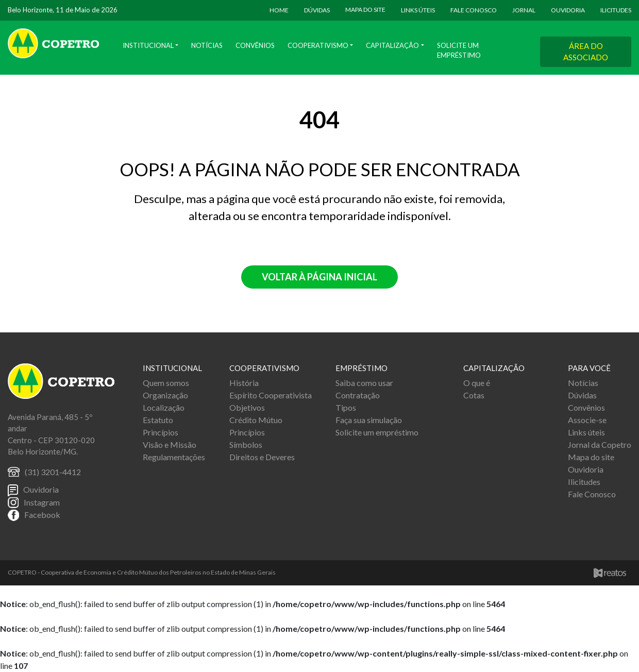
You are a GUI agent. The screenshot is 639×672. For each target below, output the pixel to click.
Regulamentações (174, 457)
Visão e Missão (170, 444)
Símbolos (246, 444)
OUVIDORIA (568, 10)
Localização (164, 407)
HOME (279, 10)
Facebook (42, 515)
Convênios (255, 45)
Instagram (42, 502)
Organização (165, 395)
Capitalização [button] (392, 45)
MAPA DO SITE (365, 10)
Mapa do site (591, 457)
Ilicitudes (584, 482)
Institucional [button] (148, 45)
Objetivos (247, 407)
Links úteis (586, 432)
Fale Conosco (592, 494)
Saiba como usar (364, 383)
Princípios (161, 432)
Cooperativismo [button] (318, 45)
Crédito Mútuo (256, 420)
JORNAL (524, 10)
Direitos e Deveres (262, 457)
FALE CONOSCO (474, 10)
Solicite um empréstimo (377, 432)
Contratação (358, 395)
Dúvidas (582, 395)
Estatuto (158, 420)
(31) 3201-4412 (53, 472)
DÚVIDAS (317, 10)
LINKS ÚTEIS (418, 10)
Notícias (207, 45)
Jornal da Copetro (600, 444)
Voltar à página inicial (320, 277)
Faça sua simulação (369, 420)
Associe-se (587, 420)
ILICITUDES (616, 10)
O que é (477, 383)
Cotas (474, 395)
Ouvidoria (41, 489)
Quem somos (166, 383)
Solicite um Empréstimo (459, 51)
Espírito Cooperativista (271, 395)
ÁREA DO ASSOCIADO (586, 52)
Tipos (346, 407)
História (244, 383)
